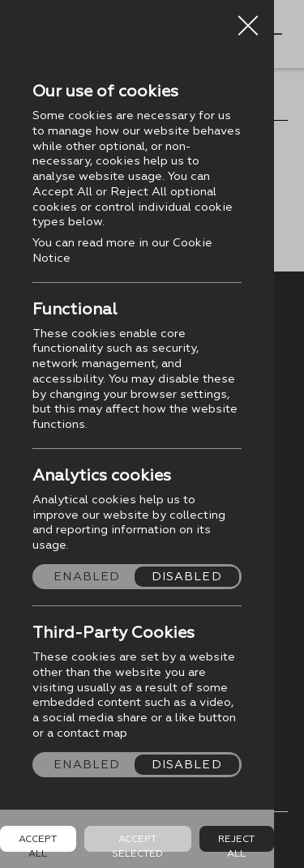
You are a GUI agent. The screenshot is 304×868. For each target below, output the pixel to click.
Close (248, 19)
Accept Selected (137, 842)
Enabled (87, 576)
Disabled (187, 576)
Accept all (38, 842)
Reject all (236, 842)
